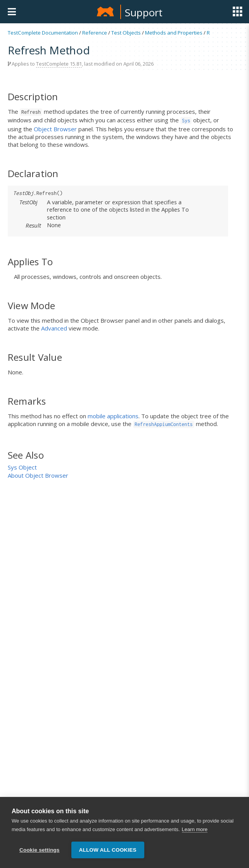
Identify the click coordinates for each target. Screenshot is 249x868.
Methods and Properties (174, 33)
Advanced (54, 328)
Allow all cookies (108, 850)
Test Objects (126, 33)
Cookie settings (40, 850)
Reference (95, 33)
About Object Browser (38, 475)
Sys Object (22, 467)
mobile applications (113, 416)
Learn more (195, 830)
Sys (186, 121)
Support (144, 12)
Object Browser (55, 129)
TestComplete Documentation (43, 33)
